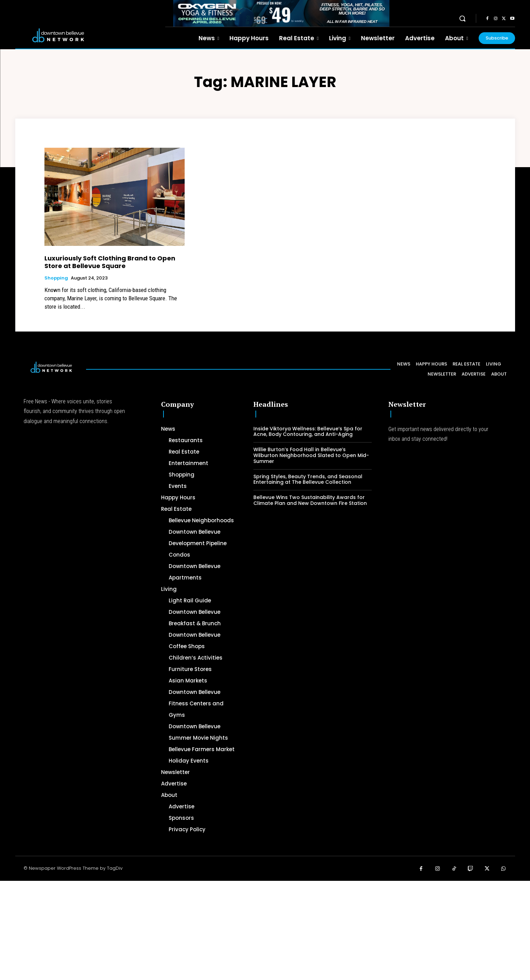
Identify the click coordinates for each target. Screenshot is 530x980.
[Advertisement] (208, 929)
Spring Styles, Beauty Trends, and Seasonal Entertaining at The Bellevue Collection (308, 479)
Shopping (56, 278)
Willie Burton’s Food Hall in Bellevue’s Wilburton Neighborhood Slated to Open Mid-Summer (311, 455)
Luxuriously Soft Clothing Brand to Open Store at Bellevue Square (110, 262)
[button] (462, 18)
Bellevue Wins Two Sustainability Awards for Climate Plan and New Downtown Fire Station (310, 500)
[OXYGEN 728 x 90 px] (281, 13)
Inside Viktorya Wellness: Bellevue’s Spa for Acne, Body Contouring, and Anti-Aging (308, 432)
